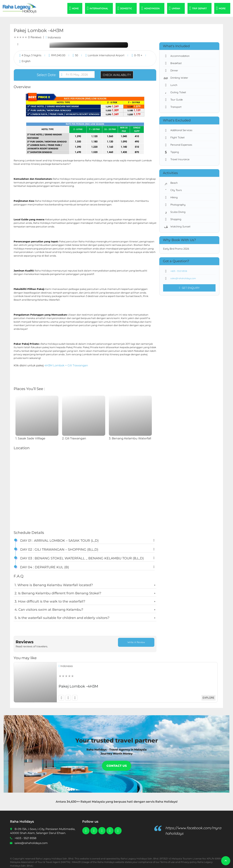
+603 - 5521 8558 (177, 271)
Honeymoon (152, 8)
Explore (208, 695)
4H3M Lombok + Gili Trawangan (66, 365)
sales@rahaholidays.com (181, 278)
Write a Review (136, 642)
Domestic (126, 8)
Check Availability (117, 75)
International (99, 8)
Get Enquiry (189, 288)
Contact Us (117, 763)
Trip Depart (199, 8)
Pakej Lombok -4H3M (78, 683)
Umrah (176, 8)
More (222, 8)
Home (75, 8)
